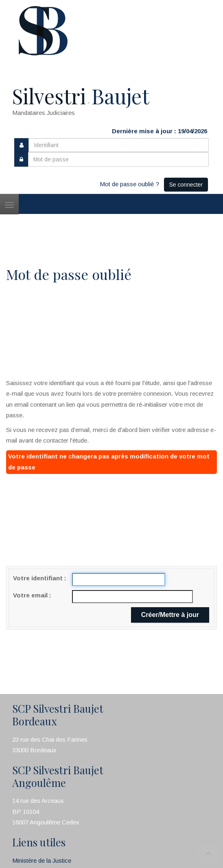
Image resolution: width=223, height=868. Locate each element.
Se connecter (186, 185)
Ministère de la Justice (42, 860)
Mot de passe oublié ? (129, 184)
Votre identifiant (39, 578)
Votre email (31, 595)
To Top (209, 854)
